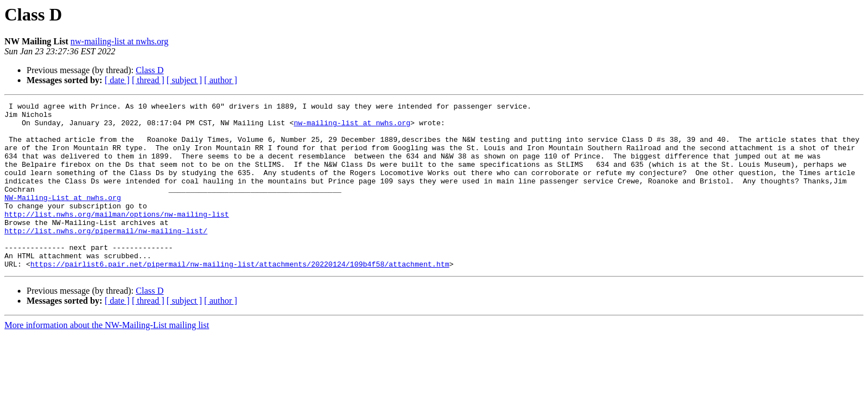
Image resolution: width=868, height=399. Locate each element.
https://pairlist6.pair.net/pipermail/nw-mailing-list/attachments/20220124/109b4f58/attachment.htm (240, 297)
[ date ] (117, 80)
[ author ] (221, 80)
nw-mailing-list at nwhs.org (119, 41)
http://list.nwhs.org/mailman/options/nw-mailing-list (117, 237)
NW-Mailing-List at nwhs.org (63, 217)
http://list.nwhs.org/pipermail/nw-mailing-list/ (106, 257)
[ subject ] (184, 80)
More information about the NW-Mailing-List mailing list (107, 358)
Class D (149, 70)
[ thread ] (148, 80)
